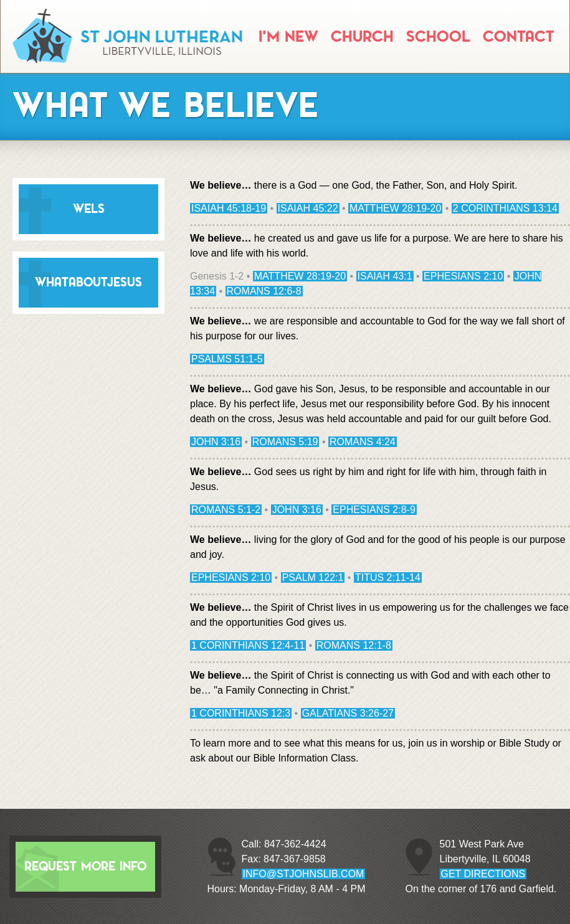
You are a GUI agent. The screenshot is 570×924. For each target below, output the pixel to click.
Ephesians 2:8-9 (374, 510)
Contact (518, 37)
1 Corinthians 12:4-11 (248, 645)
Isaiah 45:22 (308, 208)
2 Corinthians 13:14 (505, 208)
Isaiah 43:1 (385, 276)
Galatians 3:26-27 (348, 713)
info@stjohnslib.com (304, 874)
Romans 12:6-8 (264, 291)
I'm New (288, 37)
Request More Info (85, 866)
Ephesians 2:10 (463, 276)
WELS (89, 209)
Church (362, 37)
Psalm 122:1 (313, 577)
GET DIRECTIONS (483, 874)
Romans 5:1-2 (226, 510)
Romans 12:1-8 (354, 645)
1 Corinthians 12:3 (241, 713)
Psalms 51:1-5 (227, 359)
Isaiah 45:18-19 (229, 208)
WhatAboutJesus (88, 282)
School (438, 37)
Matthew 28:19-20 (395, 208)
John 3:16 (216, 442)
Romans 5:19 (285, 442)
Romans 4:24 (363, 442)
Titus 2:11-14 (388, 577)
